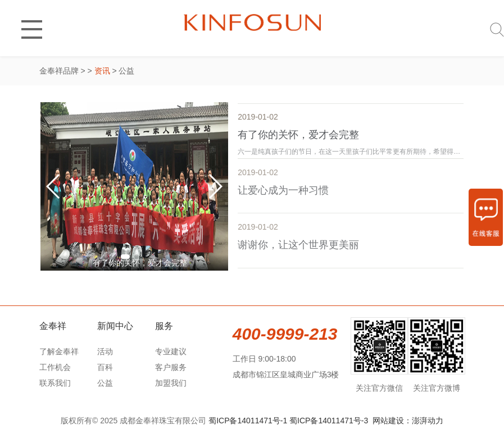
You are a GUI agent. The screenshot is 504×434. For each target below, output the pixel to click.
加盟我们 (171, 383)
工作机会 (55, 367)
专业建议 (171, 351)
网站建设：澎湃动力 (408, 421)
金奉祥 (53, 326)
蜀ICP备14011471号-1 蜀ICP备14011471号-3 (288, 421)
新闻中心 (115, 326)
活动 (105, 351)
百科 (105, 367)
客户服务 (171, 367)
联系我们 (55, 383)
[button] (125, 257)
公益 (105, 383)
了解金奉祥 (59, 351)
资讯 (102, 71)
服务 (164, 326)
